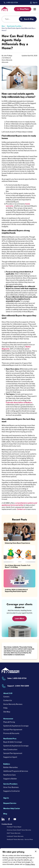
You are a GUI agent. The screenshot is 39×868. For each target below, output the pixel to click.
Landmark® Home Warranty (15, 836)
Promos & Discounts (11, 733)
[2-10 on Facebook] (9, 819)
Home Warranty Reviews (13, 704)
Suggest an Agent (10, 757)
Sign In (35, 2)
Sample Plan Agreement (13, 730)
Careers (6, 697)
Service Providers (10, 784)
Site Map (7, 712)
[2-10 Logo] (5, 10)
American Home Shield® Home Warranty (19, 830)
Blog (5, 814)
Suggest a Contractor (12, 791)
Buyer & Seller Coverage (13, 742)
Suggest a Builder (10, 779)
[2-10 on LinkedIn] (3, 819)
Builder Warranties (11, 767)
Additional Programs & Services (16, 771)
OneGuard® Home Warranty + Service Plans (20, 839)
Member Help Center (12, 808)
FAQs (5, 708)
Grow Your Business (11, 787)
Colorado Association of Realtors (19, 403)
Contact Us (8, 700)
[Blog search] (11, 19)
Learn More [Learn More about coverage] (19, 619)
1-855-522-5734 (12, 3)
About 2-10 (8, 693)
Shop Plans (24, 9)
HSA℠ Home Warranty (14, 833)
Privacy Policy (30, 864)
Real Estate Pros (10, 739)
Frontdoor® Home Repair (14, 827)
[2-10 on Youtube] (15, 819)
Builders (7, 764)
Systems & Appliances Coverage (16, 726)
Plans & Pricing (9, 722)
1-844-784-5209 (22, 686)
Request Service (10, 803)
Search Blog (29, 19)
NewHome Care (9, 775)
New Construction (10, 750)
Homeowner (8, 719)
